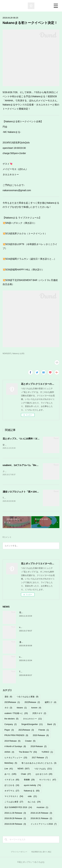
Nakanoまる (32, 791)
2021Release (26, 731)
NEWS (23, 769)
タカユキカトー (32, 720)
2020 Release (41, 736)
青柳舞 (29, 780)
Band (52, 725)
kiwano (22, 708)
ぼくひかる (12, 786)
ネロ (8, 708)
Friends (44, 731)
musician (42, 808)
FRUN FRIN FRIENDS (16, 736)
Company (11, 725)
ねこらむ (34, 802)
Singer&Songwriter (32, 725)
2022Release (32, 703)
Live (9, 769)
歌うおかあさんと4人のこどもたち (39, 764)
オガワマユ (12, 791)
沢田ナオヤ (39, 714)
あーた (10, 775)
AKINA (9, 753)
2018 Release (39, 747)
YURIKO (47, 753)
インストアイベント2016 (44, 825)
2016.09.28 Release (15, 819)
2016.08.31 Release (41, 819)
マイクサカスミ (14, 797)
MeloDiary (11, 764)
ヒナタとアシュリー (16, 758)
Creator (30, 742)
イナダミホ (12, 780)
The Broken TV (28, 753)
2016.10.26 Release (41, 814)
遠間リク (51, 703)
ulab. (32, 797)
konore (36, 708)
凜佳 (8, 697)
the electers (11, 720)
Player (9, 731)
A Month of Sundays (15, 747)
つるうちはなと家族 (28, 697)
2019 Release (12, 742)
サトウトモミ (48, 780)
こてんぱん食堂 (14, 802)
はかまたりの (44, 775)
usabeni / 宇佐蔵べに (16, 714)
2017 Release (40, 758)
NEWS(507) (7, 354)
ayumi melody (32, 786)
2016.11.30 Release (15, 814)
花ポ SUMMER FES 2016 (18, 808)
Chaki (26, 775)
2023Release (12, 703)
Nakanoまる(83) (18, 354)
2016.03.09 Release (15, 825)
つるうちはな (43, 769)
